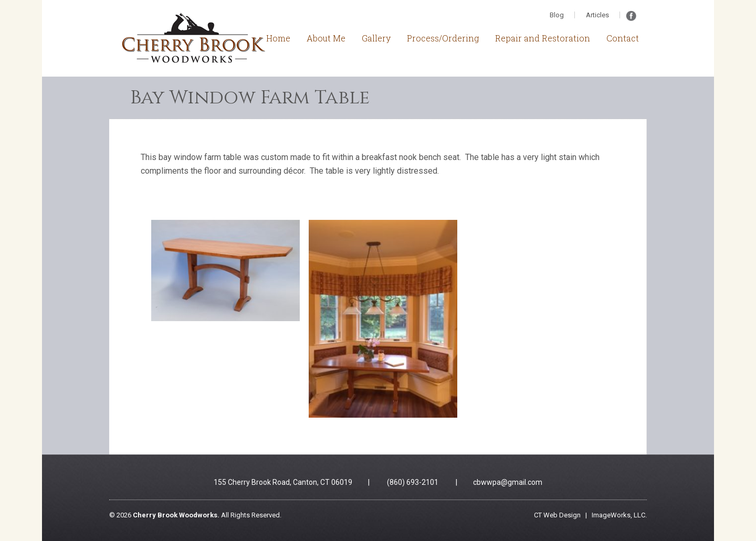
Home (278, 38)
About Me (326, 38)
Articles (597, 15)
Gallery (376, 38)
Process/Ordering (443, 38)
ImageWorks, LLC (618, 515)
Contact (623, 38)
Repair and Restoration (543, 38)
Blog (557, 15)
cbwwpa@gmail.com (508, 482)
